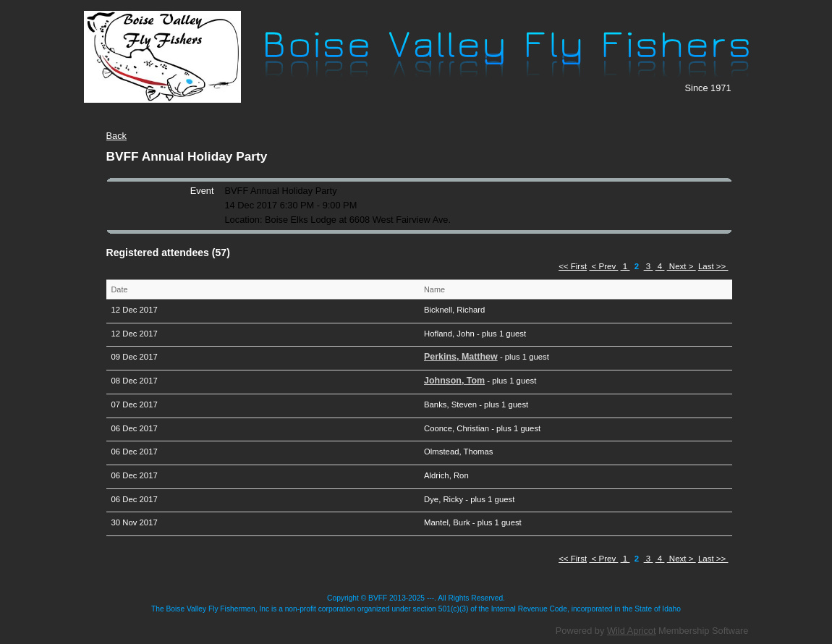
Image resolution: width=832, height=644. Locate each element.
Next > (682, 266)
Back (116, 136)
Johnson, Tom (454, 381)
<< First (573, 266)
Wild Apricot (632, 631)
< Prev (603, 266)
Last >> (713, 266)
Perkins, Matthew (461, 357)
